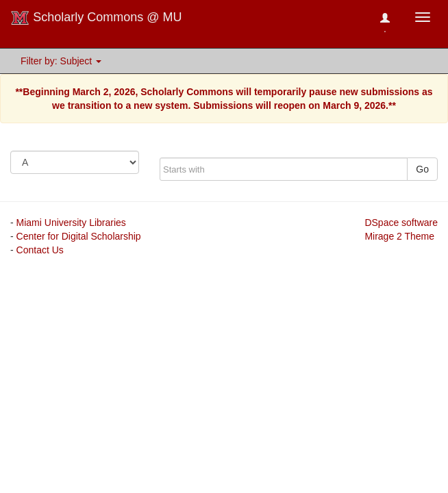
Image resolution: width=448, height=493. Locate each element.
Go (422, 169)
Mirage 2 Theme (399, 236)
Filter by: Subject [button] (61, 61)
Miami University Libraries (71, 223)
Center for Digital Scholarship (79, 236)
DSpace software (401, 223)
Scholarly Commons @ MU (96, 18)
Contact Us (40, 250)
